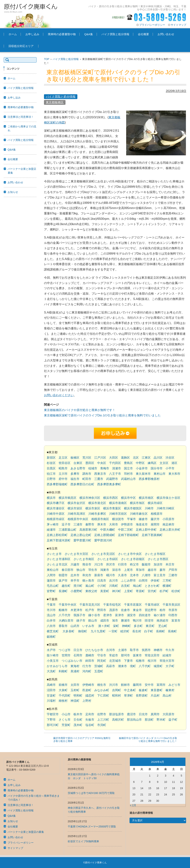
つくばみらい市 (72, 661)
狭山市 (81, 570)
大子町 (170, 666)
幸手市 (75, 581)
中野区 (140, 463)
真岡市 (155, 714)
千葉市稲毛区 (112, 605)
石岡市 (78, 655)
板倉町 (143, 690)
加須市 (158, 564)
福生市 (75, 479)
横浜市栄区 (75, 508)
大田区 (114, 458)
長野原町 (142, 696)
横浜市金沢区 (76, 503)
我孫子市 (79, 615)
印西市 (173, 615)
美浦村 (75, 671)
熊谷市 (87, 564)
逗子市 (66, 524)
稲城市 (93, 468)
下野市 (51, 720)
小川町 (102, 586)
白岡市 (143, 581)
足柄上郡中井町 (146, 530)
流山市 (51, 615)
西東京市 (100, 474)
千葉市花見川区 (90, 605)
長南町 (172, 631)
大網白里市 (66, 621)
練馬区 (152, 463)
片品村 (155, 696)
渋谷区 (170, 458)
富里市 (176, 621)
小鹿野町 (76, 591)
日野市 (51, 479)
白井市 (51, 621)
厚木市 (102, 524)
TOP (47, 59)
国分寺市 (157, 468)
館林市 (125, 685)
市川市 (51, 610)
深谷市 (117, 570)
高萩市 (111, 666)
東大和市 (174, 474)
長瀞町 (63, 591)
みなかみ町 (102, 690)
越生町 (66, 586)
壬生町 (78, 720)
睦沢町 (125, 631)
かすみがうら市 (57, 666)
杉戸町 (164, 591)
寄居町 (140, 591)
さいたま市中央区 (130, 554)
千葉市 (51, 605)
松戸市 (90, 610)
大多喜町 (68, 631)
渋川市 (114, 685)
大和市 (114, 524)
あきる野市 (78, 468)
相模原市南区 (100, 519)
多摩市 (75, 474)
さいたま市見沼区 (103, 554)
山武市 (75, 626)
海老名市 (142, 524)
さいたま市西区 (158, 559)
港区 (174, 463)
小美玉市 (53, 661)
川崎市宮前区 (118, 514)
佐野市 (102, 714)
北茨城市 (115, 661)
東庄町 (150, 626)
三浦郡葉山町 (68, 530)
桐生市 (102, 685)
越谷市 (152, 570)
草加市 (140, 570)
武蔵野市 (112, 479)
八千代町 (145, 666)
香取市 (63, 626)
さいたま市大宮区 (76, 554)
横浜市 (51, 498)
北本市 (134, 575)
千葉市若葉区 (133, 605)
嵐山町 (90, 586)
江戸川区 (100, 458)
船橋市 (63, 610)
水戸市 (51, 650)
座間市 (155, 524)
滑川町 (78, 586)
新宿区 (51, 458)
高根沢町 (118, 720)
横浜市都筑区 (133, 508)
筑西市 (146, 650)
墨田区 (90, 463)
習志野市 (151, 610)
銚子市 (81, 621)
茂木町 (78, 725)
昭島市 (63, 468)
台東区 (78, 463)
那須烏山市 (134, 720)
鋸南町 (51, 637)
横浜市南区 (146, 498)
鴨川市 (137, 621)
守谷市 (102, 655)
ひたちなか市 (94, 650)
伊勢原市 (127, 524)
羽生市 (93, 570)
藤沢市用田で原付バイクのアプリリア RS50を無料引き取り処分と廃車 (82, 740)
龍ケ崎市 (53, 655)
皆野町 (51, 591)
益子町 (173, 720)
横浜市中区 (128, 498)
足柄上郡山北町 (81, 535)
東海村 (75, 666)
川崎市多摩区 (97, 514)
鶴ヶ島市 (88, 581)
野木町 (161, 720)
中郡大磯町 (108, 530)
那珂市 (125, 655)
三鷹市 (99, 479)
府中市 (63, 479)
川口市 (99, 564)
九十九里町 (98, 631)
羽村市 (128, 474)
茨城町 (99, 666)
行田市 (122, 564)
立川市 (63, 474)
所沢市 (111, 564)
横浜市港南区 (118, 503)
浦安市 (131, 615)
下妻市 (128, 661)
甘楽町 (51, 696)
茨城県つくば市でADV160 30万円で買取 (91, 793)
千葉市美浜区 (171, 605)
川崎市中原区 (56, 514)
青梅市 (105, 468)
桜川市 (152, 661)
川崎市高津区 (76, 514)
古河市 (111, 650)
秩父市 (134, 564)
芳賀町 (66, 725)
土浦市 (122, 650)
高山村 (167, 696)
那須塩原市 (117, 714)
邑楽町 (87, 690)
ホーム (13, 34)
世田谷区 (65, 463)
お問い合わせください (59, 395)
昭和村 (117, 696)
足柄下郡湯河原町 (59, 540)
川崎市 (149, 508)
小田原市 (168, 519)
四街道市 (145, 615)
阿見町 (102, 661)
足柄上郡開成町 (105, 535)
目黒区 (51, 468)
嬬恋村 (90, 696)
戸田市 (173, 570)
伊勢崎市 (88, 685)
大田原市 (168, 714)
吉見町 (125, 586)
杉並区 (51, 463)
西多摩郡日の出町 (82, 484)
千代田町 (65, 696)
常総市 (114, 655)
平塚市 (131, 519)
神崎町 (126, 626)
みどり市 (174, 685)
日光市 (143, 714)
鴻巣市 (105, 570)
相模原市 (157, 514)
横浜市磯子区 (56, 503)
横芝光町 (53, 631)
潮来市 (122, 666)
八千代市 (65, 615)
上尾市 (128, 570)
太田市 (75, 685)
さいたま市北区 (57, 564)
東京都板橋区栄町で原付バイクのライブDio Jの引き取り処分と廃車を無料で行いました (102, 415)
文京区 (164, 463)
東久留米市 (143, 474)
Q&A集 (89, 34)
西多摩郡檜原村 (149, 479)
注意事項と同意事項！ (21, 117)
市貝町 (102, 725)
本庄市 (170, 564)
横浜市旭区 (137, 503)
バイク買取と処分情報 (115, 34)
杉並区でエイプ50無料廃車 (83, 841)
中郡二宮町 (125, 530)
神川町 (117, 591)
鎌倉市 (143, 519)
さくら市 (65, 720)
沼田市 (51, 690)
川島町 (114, 586)
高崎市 (51, 685)
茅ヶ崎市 (53, 524)
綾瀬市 (51, 530)
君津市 (108, 615)
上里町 (128, 591)
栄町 (116, 626)
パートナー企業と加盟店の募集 (26, 832)
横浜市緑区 (155, 503)
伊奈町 (155, 581)
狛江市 (51, 474)
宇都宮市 (53, 714)
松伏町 (176, 591)
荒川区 (87, 458)
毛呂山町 (53, 586)
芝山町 (163, 626)
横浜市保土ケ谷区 (168, 498)
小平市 (170, 468)
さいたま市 (54, 554)
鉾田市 (90, 661)
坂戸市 (63, 581)
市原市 (173, 610)
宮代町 (152, 591)
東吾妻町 (157, 690)
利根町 (63, 671)
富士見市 (160, 575)
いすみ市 (88, 626)
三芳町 (167, 581)
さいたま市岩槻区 (133, 559)
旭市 (115, 621)
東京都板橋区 (55, 102)
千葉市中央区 (68, 605)
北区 (136, 458)
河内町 (87, 671)
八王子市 (115, 474)
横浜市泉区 (93, 508)
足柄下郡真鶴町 (152, 535)
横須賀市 (118, 519)
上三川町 (103, 720)
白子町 (149, 631)
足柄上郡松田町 (57, 535)
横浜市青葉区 (112, 508)
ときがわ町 (152, 586)
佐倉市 (125, 610)
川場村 (51, 701)
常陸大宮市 (167, 661)
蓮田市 (51, 581)
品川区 (158, 458)
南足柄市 (168, 524)
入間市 (51, 575)
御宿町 (83, 631)
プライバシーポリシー (152, 25)
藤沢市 (155, 519)
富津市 (119, 615)
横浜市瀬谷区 (56, 508)
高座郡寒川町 (88, 530)
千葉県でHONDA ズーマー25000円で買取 (92, 827)
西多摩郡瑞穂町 (57, 484)
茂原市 (114, 610)
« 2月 (133, 805)
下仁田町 (103, 696)
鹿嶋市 (90, 655)
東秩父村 (91, 591)
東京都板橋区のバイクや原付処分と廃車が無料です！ (80, 410)
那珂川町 (53, 725)
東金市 (137, 610)
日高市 (102, 581)
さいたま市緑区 (108, 559)
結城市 (167, 655)
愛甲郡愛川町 (82, 540)
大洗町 (51, 671)
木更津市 (76, 610)
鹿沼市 (131, 714)
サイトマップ (178, 25)
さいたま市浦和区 (59, 559)
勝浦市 (125, 621)
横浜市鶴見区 (68, 498)
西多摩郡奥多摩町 (109, 484)
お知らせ (13, 192)
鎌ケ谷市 (94, 615)
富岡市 (161, 685)
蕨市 (163, 570)
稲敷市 (140, 661)
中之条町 (130, 690)
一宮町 (113, 631)
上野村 (87, 701)
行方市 (87, 666)
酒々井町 (104, 626)
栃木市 (78, 714)
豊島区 (128, 463)
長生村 (137, 631)
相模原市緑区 (56, 519)
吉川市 (114, 581)
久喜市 (122, 575)
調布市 (87, 474)
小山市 (66, 714)
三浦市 (78, 524)
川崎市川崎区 (166, 508)
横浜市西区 (111, 498)
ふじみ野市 (128, 581)
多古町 (138, 626)
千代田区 (115, 463)
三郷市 (173, 575)
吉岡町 (117, 690)
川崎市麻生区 (139, 514)
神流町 (75, 701)
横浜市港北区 (97, 503)
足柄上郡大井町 (170, 530)
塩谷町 (90, 725)
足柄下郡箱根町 (128, 535)
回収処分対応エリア (21, 46)
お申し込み (32, 34)
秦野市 (90, 524)
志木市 (75, 575)
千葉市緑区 (152, 605)
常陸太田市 (152, 655)
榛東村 (170, 690)
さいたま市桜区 (155, 554)
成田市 (105, 621)
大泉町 (63, 690)
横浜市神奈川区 (90, 498)
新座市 (99, 575)
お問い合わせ (166, 34)
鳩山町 (137, 586)
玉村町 (75, 690)
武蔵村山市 (128, 479)
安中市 (149, 685)
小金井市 (142, 468)
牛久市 (170, 650)
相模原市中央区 (78, 519)
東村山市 (160, 474)
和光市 (87, 575)
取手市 (134, 650)
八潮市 (146, 575)
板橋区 (75, 458)
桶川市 (111, 575)
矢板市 (90, 720)
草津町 (128, 696)
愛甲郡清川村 (103, 540)
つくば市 (65, 650)
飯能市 (146, 564)
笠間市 (66, 655)
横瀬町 (167, 586)
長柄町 (160, 631)
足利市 (90, 714)
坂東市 (137, 655)
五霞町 (99, 671)
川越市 (75, 564)
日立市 (78, 650)
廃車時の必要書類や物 (62, 34)
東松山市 (53, 570)
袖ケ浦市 (160, 615)
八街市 (51, 626)
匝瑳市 (149, 621)
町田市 (87, 479)
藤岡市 (137, 685)
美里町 (105, 591)
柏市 (163, 610)
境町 (133, 666)
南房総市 (163, 621)
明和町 (78, 696)
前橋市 (63, 685)
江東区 (146, 458)
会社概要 (143, 34)
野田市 (102, 610)
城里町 (158, 666)
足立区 (63, 458)
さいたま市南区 (84, 559)
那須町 (149, 720)
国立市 (128, 468)
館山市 (93, 621)
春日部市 (68, 570)
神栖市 (158, 650)
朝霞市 (63, 575)
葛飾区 (125, 458)
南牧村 (63, 701)
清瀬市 (117, 468)
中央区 (102, 463)
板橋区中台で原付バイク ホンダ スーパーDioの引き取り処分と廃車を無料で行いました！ (148, 740)
